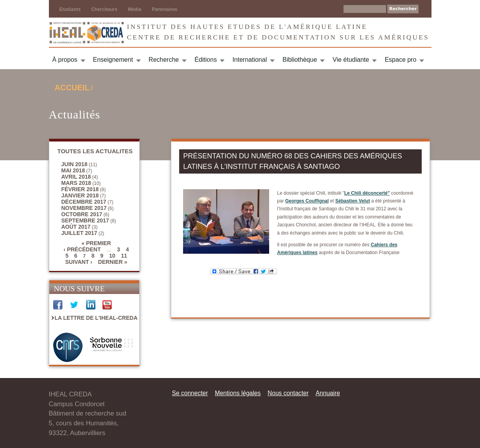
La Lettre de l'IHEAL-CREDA (96, 318)
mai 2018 (73, 170)
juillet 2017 (79, 233)
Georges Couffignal (307, 201)
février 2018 (80, 189)
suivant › (79, 262)
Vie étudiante (351, 60)
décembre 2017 (84, 202)
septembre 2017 (85, 220)
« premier (96, 243)
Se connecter (190, 393)
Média (135, 9)
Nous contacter (288, 393)
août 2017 (76, 227)
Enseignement (113, 60)
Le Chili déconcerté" (367, 193)
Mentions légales (238, 393)
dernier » (113, 262)
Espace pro (400, 60)
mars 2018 (76, 183)
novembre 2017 (84, 208)
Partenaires (164, 9)
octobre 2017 (82, 214)
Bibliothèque (300, 60)
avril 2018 (76, 177)
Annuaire (328, 393)
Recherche (164, 60)
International (250, 60)
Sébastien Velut (353, 201)
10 (112, 256)
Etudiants (70, 9)
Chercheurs (104, 9)
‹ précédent (82, 249)
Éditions (206, 60)
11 (124, 256)
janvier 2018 (80, 195)
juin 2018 (75, 164)
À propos (65, 60)
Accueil (72, 88)
